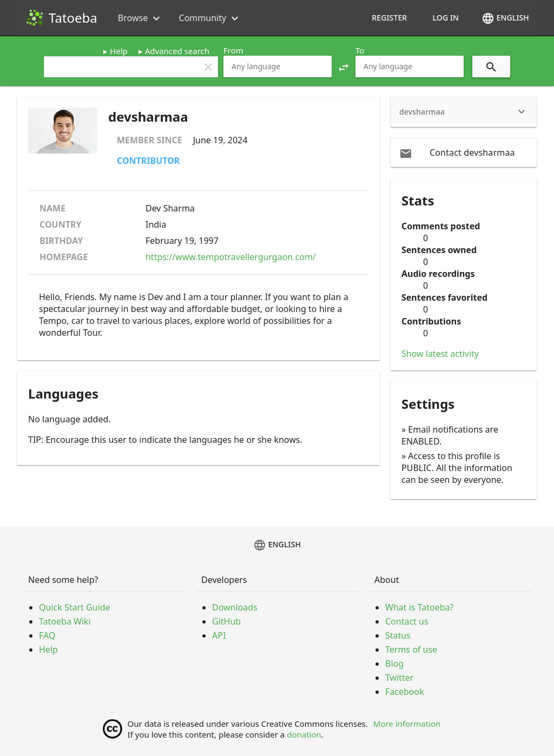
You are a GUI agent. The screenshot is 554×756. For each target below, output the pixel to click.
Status (398, 635)
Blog (394, 664)
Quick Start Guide (75, 607)
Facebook (405, 692)
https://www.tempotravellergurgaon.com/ (231, 257)
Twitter (399, 678)
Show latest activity (440, 354)
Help (119, 51)
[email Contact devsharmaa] (464, 152)
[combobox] (278, 67)
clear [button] (208, 67)
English (505, 18)
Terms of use (411, 649)
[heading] (464, 112)
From (233, 50)
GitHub (226, 621)
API (219, 635)
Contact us (407, 621)
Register (389, 18)
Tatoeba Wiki (65, 621)
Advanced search (177, 51)
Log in (446, 18)
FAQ (47, 635)
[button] (344, 67)
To (360, 50)
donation (304, 734)
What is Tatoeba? (419, 607)
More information (407, 724)
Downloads (235, 607)
